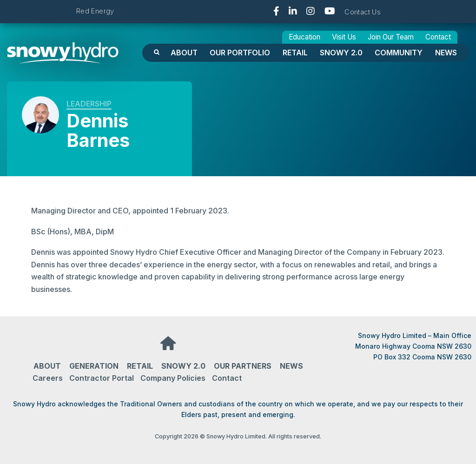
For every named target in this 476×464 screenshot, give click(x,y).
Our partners (243, 366)
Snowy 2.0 (341, 53)
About (184, 53)
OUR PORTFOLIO (240, 53)
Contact (438, 37)
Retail (295, 53)
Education (304, 37)
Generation (94, 366)
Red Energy (95, 11)
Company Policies (173, 378)
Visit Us (344, 37)
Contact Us (363, 12)
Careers (48, 378)
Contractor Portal (102, 378)
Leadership (89, 104)
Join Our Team (391, 37)
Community (399, 53)
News (446, 53)
